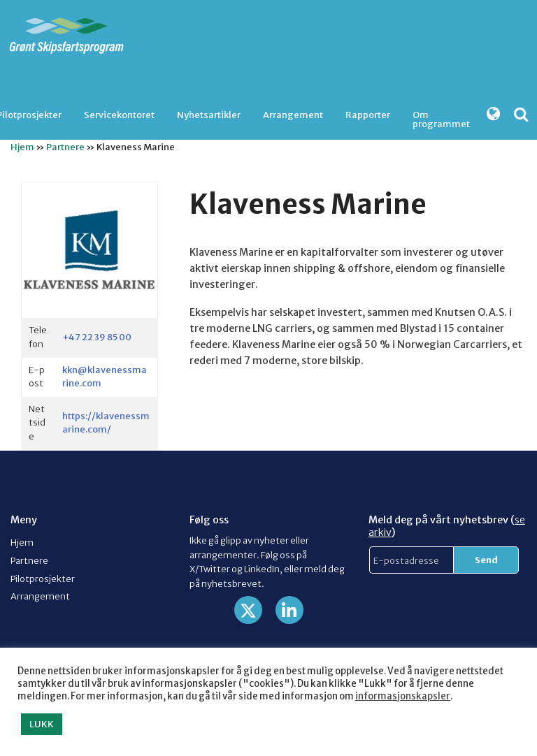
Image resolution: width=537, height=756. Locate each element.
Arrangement (293, 115)
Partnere (65, 147)
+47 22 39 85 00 (97, 337)
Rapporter (368, 115)
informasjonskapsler (403, 696)
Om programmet (441, 118)
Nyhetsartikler (209, 115)
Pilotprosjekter (43, 579)
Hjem (22, 147)
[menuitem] (119, 115)
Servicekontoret (119, 115)
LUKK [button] (42, 724)
